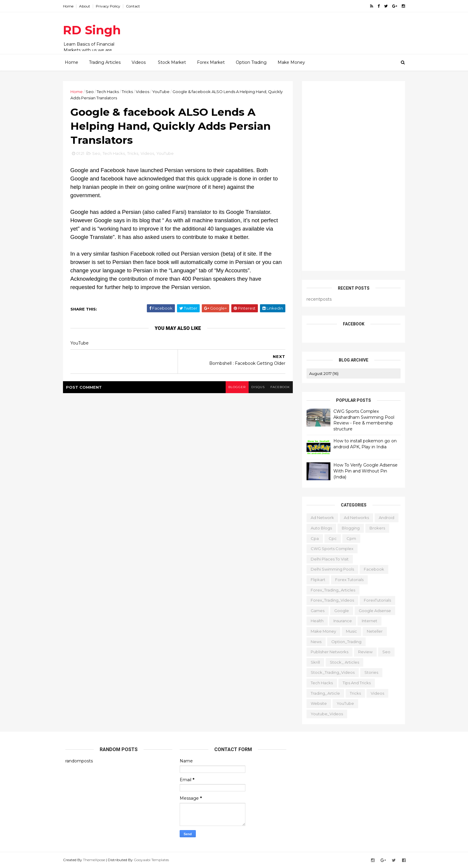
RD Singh (94, 30)
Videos (139, 62)
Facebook (372, 569)
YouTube (163, 92)
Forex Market (211, 62)
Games (315, 611)
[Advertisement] (294, 30)
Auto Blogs (319, 528)
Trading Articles (105, 62)
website (316, 703)
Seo (92, 92)
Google (339, 611)
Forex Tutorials (347, 580)
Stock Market (172, 62)
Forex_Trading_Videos (330, 600)
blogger (234, 388)
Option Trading (251, 62)
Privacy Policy (110, 6)
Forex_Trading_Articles (331, 590)
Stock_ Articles (342, 662)
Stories (369, 672)
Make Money (291, 62)
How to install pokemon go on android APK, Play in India (363, 444)
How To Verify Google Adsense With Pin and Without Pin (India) (363, 471)
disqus (256, 388)
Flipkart (316, 580)
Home (71, 6)
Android (384, 518)
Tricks (130, 92)
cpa (312, 538)
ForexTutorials (375, 600)
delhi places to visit (327, 559)
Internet (367, 621)
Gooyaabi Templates (154, 860)
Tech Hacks (110, 92)
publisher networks (327, 652)
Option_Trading (344, 641)
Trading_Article (323, 693)
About (87, 6)
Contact (135, 6)
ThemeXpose (96, 860)
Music (349, 631)
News (314, 641)
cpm (349, 538)
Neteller (372, 631)
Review (363, 652)
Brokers (375, 528)
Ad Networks (354, 518)
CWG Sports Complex (330, 549)
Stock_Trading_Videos (330, 672)
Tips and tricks (354, 683)
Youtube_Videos (324, 713)
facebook (278, 388)
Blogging (348, 528)
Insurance (340, 621)
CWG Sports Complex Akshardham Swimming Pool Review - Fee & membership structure (361, 420)
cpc (330, 538)
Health (315, 621)
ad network (320, 518)
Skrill (313, 662)
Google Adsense (372, 611)
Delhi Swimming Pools (330, 569)
